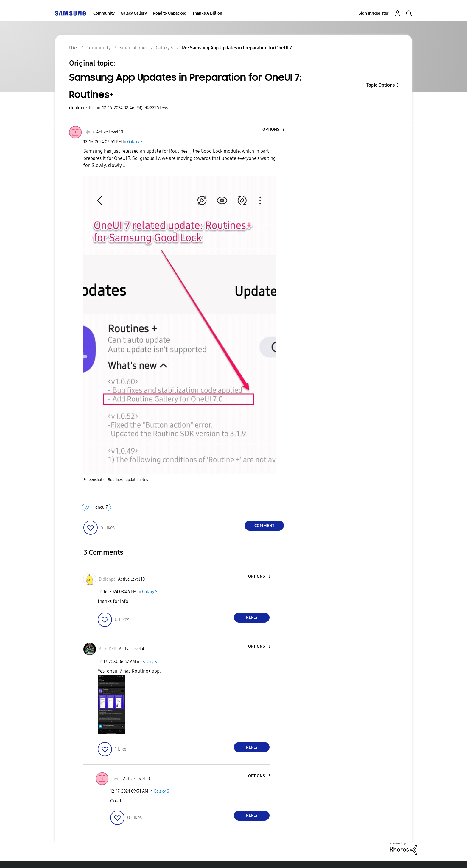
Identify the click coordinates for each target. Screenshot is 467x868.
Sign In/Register (374, 13)
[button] (274, 130)
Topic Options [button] (380, 85)
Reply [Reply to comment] (252, 617)
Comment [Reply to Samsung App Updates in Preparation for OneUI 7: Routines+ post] (264, 526)
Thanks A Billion (207, 13)
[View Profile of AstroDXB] (108, 649)
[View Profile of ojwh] (89, 132)
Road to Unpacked (170, 13)
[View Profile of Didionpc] (107, 579)
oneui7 (102, 507)
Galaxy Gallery (134, 13)
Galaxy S (135, 142)
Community (104, 13)
